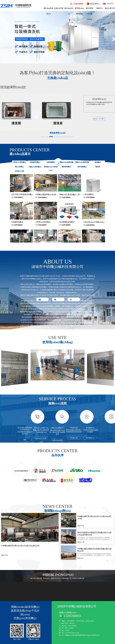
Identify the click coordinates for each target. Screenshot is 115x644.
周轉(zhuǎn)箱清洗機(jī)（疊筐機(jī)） (66, 164)
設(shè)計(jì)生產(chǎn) (41, 439)
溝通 (25, 440)
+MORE (57, 345)
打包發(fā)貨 (74, 438)
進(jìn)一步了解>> (99, 119)
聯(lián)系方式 (110, 8)
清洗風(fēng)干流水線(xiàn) (51, 168)
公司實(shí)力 (44, 351)
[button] (113, 39)
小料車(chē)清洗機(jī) (19, 162)
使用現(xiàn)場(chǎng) (79, 11)
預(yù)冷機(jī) (19, 167)
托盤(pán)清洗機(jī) (35, 167)
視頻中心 (100, 8)
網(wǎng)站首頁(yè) (49, 11)
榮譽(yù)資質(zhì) (74, 351)
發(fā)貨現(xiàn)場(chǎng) (89, 14)
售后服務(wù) (90, 438)
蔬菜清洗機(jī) (66, 167)
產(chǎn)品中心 (69, 11)
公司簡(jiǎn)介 (59, 351)
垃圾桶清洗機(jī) (35, 162)
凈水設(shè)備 (19, 171)
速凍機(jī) (98, 162)
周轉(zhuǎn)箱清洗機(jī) (82, 164)
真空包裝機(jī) (82, 167)
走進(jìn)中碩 (59, 8)
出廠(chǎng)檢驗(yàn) (58, 441)
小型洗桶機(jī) (51, 162)
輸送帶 (98, 167)
